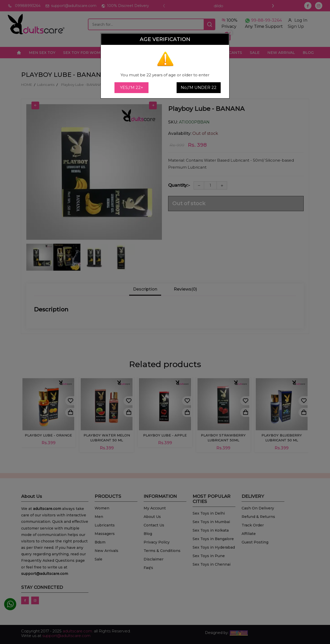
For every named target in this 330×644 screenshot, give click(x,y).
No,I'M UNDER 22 (199, 88)
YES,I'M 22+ (131, 88)
